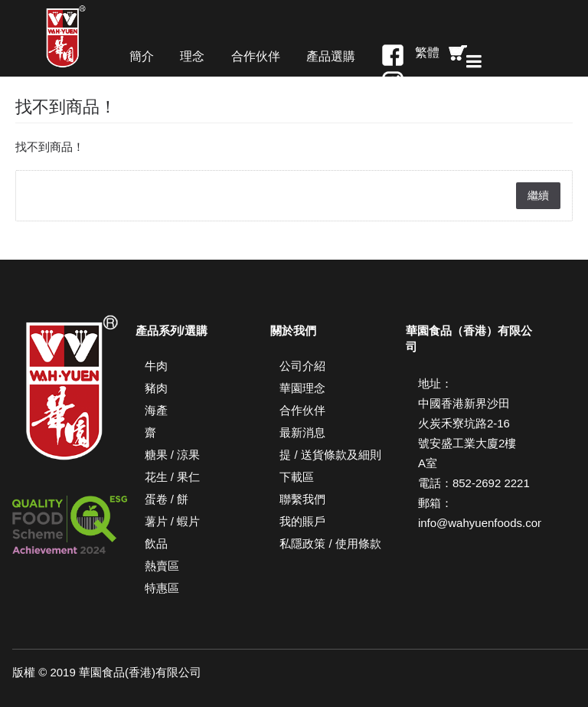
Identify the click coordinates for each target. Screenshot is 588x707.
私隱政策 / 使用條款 (330, 543)
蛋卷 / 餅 (167, 499)
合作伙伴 (302, 410)
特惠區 (162, 588)
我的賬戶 (302, 521)
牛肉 (156, 366)
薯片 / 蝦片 (173, 521)
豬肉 (156, 388)
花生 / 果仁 (173, 477)
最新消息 (302, 432)
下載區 (297, 477)
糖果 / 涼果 (173, 455)
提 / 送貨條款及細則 (330, 455)
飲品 (156, 543)
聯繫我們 (302, 499)
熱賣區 (162, 566)
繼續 (538, 195)
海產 (156, 410)
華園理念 (302, 388)
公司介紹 (302, 366)
